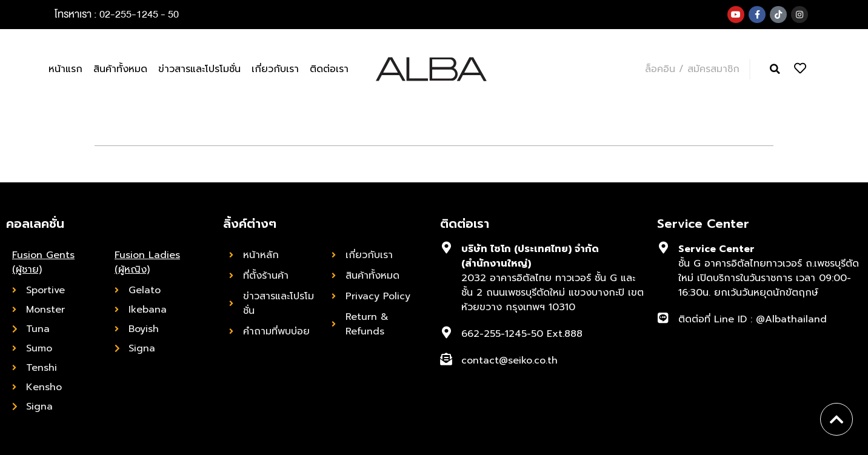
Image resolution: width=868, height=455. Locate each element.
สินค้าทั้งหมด (120, 69)
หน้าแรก (65, 69)
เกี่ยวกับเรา (275, 69)
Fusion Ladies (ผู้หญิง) (147, 262)
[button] (775, 69)
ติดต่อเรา (329, 69)
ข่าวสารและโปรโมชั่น (199, 69)
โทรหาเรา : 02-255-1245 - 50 (117, 14)
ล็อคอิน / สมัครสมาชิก (692, 69)
